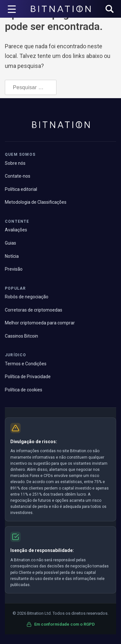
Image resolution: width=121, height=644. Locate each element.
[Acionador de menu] (12, 9)
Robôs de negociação (27, 297)
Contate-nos (18, 176)
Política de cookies (24, 390)
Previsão (14, 269)
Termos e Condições (26, 364)
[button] (110, 9)
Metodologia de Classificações (36, 202)
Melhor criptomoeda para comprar (40, 323)
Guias (10, 243)
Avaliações (16, 230)
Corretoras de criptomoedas (34, 310)
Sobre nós (15, 163)
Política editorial (21, 189)
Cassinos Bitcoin (21, 336)
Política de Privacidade (28, 377)
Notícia (12, 256)
